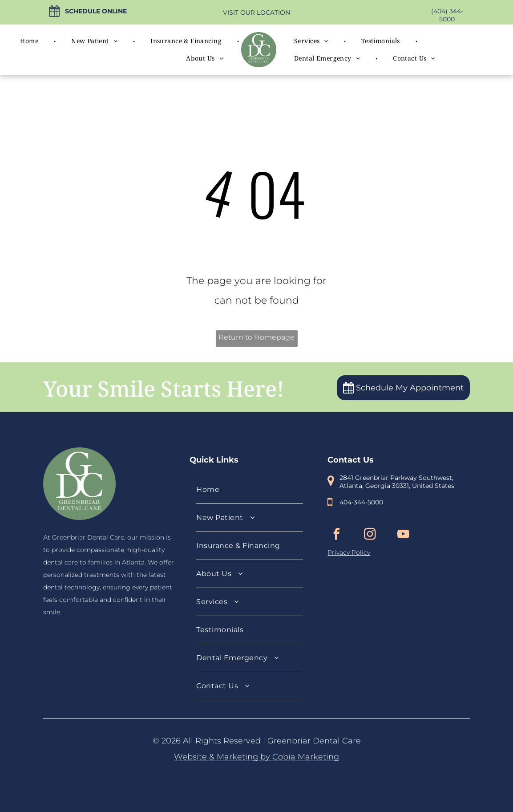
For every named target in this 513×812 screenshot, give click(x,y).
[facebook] (336, 535)
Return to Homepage (256, 337)
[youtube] (403, 535)
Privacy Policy (349, 552)
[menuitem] (30, 41)
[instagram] (370, 535)
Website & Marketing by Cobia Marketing (256, 757)
